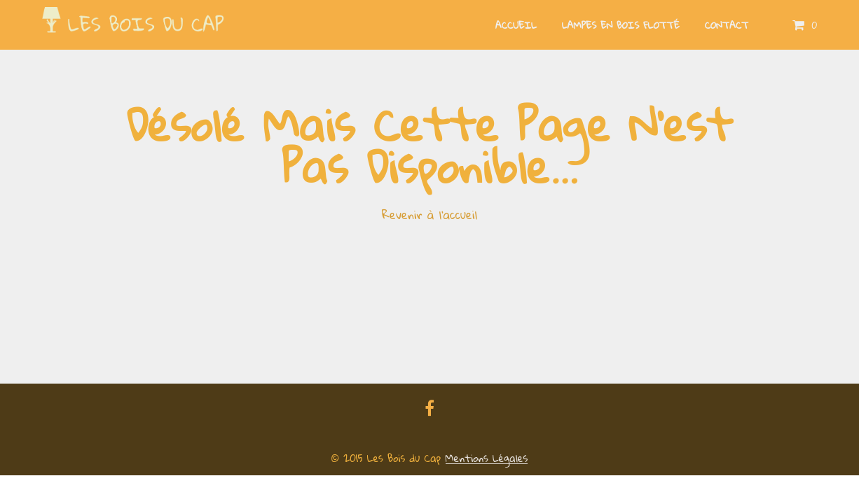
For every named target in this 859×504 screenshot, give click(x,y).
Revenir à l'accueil (429, 215)
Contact (727, 25)
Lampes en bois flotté (621, 25)
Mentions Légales (487, 458)
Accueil (516, 25)
